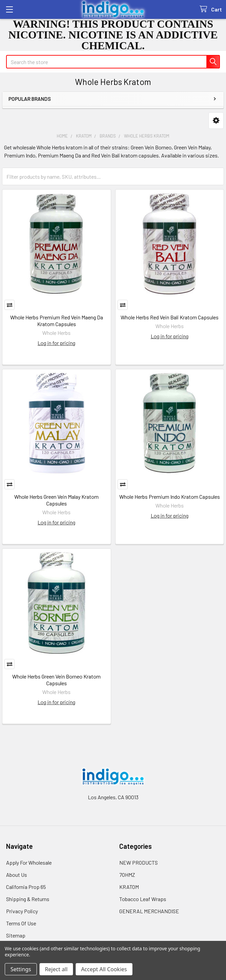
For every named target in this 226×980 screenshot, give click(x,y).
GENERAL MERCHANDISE (149, 911)
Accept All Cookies (104, 969)
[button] (216, 121)
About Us (17, 875)
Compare (9, 305)
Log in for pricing (56, 343)
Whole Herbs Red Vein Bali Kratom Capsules (170, 317)
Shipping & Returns (28, 899)
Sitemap (16, 935)
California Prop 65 (26, 887)
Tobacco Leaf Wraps (143, 899)
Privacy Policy (22, 911)
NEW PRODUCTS (139, 862)
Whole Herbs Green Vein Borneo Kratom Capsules (56, 680)
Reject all (56, 969)
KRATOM (129, 887)
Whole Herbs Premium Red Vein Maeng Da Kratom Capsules (57, 321)
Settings (21, 969)
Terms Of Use (21, 923)
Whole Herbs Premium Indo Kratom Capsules (170, 497)
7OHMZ (127, 875)
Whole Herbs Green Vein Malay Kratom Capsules (56, 500)
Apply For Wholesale (29, 862)
